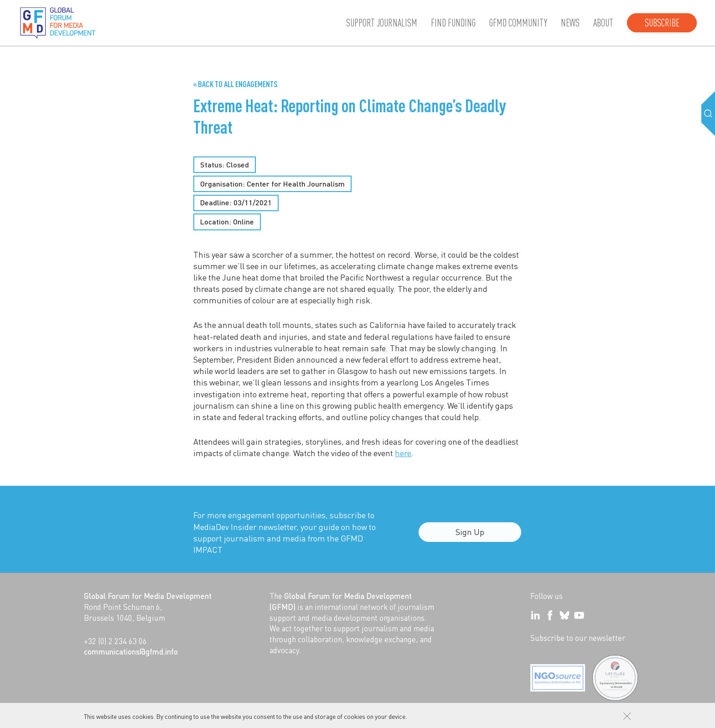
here (403, 453)
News (570, 23)
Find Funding (453, 23)
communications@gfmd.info (131, 651)
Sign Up (470, 537)
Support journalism (382, 23)
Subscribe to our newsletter (578, 638)
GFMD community (518, 23)
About (603, 23)
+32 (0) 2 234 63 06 (115, 641)
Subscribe (662, 23)
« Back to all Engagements (236, 84)
